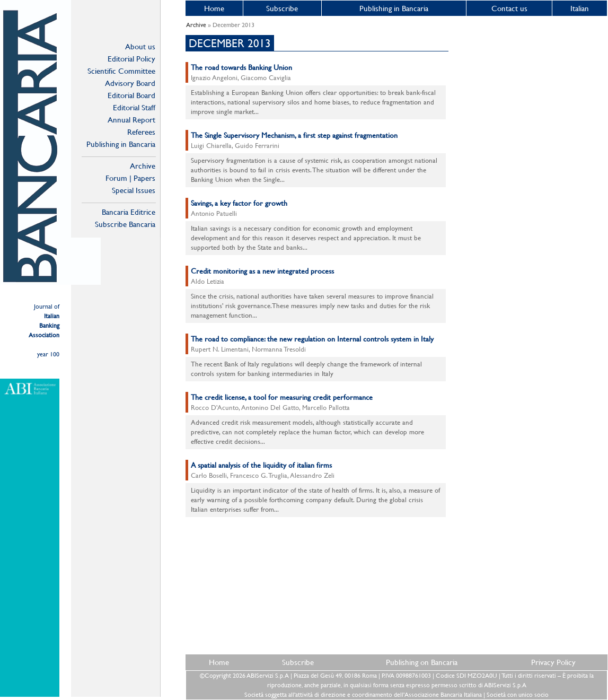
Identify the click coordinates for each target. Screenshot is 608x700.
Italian (580, 8)
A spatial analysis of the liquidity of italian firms (261, 465)
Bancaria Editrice (129, 212)
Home (214, 8)
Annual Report (131, 120)
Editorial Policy (131, 59)
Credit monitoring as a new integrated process (262, 271)
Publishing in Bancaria (121, 144)
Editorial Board (131, 95)
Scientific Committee (121, 71)
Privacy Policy (553, 662)
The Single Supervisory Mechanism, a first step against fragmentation (294, 135)
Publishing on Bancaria (422, 662)
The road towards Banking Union (241, 67)
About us (140, 46)
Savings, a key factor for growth (239, 203)
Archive (143, 166)
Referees (141, 132)
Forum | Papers (130, 178)
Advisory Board (130, 83)
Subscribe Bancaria (125, 224)
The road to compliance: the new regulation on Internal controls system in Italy (312, 339)
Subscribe (282, 8)
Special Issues (134, 190)
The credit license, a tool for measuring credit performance (282, 397)
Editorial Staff (134, 107)
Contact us (509, 8)
